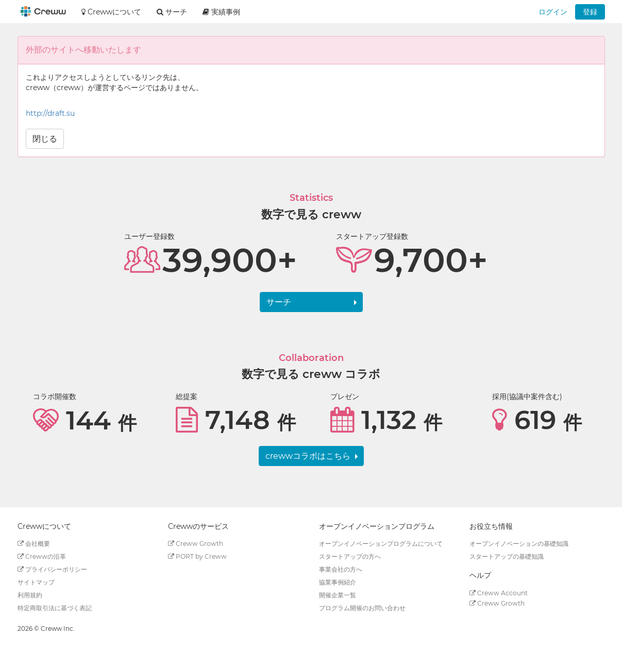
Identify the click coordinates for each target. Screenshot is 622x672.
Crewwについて (111, 12)
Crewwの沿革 (42, 556)
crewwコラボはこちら (308, 456)
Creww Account (499, 593)
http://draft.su (50, 113)
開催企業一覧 (338, 595)
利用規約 (30, 595)
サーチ (279, 302)
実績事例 (221, 12)
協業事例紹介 (338, 582)
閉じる (45, 139)
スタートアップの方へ (350, 556)
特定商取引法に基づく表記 (55, 608)
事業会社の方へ (341, 569)
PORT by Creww (197, 556)
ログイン (553, 12)
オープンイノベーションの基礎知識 (519, 544)
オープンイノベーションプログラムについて (381, 544)
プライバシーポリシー (52, 569)
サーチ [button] (172, 12)
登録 (590, 12)
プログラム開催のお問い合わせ (362, 608)
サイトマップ (36, 582)
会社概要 (34, 544)
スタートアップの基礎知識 (507, 556)
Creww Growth (196, 544)
